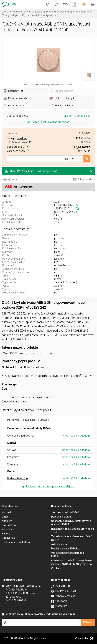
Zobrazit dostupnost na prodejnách (49, 122)
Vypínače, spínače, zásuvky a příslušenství (34, 12)
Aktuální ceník (59, 544)
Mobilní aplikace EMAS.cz (66, 549)
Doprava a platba (61, 517)
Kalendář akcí (10, 525)
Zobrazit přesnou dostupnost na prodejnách (48, 486)
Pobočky (7, 529)
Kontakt (6, 512)
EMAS (5, 12)
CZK (66, 4)
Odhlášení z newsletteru (16, 542)
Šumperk (13, 464)
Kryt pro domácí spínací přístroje (39, 15)
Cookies (56, 568)
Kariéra (6, 534)
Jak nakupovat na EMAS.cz (67, 512)
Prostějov (13, 457)
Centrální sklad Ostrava (21, 436)
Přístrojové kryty (10, 15)
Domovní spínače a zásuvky (74, 12)
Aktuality (7, 521)
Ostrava (12, 450)
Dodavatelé (8, 538)
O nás (5, 517)
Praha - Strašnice (18, 478)
